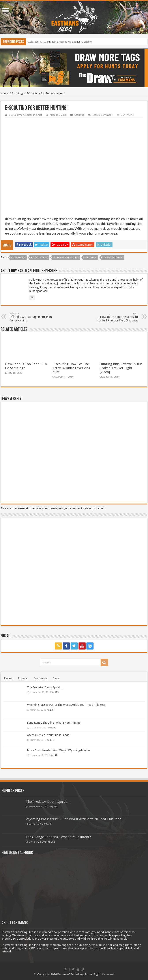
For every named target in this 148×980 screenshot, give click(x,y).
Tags (56, 678)
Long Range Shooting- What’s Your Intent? (54, 723)
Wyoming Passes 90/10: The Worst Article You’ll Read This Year (66, 705)
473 (57, 692)
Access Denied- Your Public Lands (48, 735)
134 (52, 740)
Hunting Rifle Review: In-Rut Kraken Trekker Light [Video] (121, 368)
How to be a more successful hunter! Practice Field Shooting (116, 317)
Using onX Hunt (113, 258)
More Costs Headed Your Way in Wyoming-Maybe (58, 750)
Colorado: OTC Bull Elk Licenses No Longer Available (60, 42)
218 (52, 710)
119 (55, 755)
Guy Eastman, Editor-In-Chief (25, 115)
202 (54, 728)
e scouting (18, 258)
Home (4, 93)
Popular (23, 678)
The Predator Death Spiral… (45, 687)
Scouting (17, 93)
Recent (8, 678)
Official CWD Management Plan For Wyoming (32, 317)
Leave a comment (102, 115)
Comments (40, 678)
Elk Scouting (39, 258)
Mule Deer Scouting (66, 258)
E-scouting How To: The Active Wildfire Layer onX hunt (71, 368)
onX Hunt (91, 258)
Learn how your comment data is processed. (78, 508)
